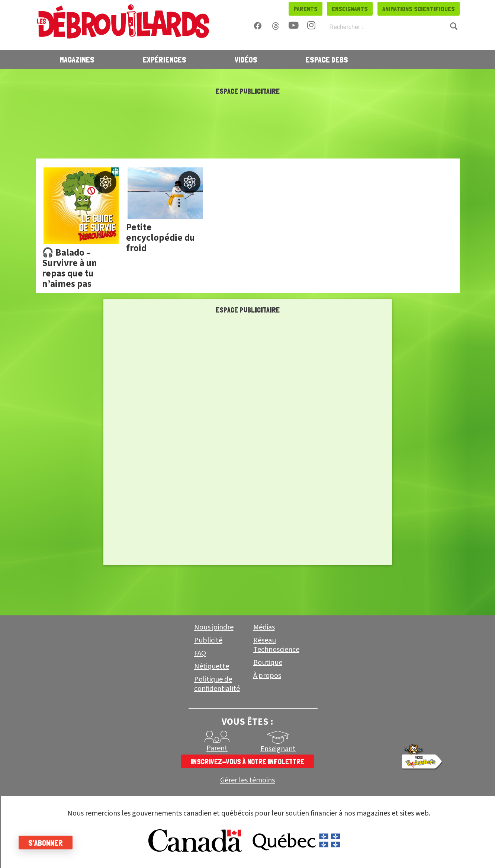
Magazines (77, 60)
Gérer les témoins (247, 780)
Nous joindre (214, 627)
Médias (264, 627)
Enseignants (350, 9)
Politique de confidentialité (217, 684)
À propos (267, 676)
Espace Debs (327, 60)
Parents (306, 9)
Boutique (268, 663)
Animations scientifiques (419, 9)
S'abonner (46, 843)
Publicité (208, 640)
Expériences (165, 60)
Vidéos (246, 60)
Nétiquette (212, 666)
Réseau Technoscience (276, 645)
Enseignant (278, 749)
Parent (217, 748)
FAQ (200, 653)
